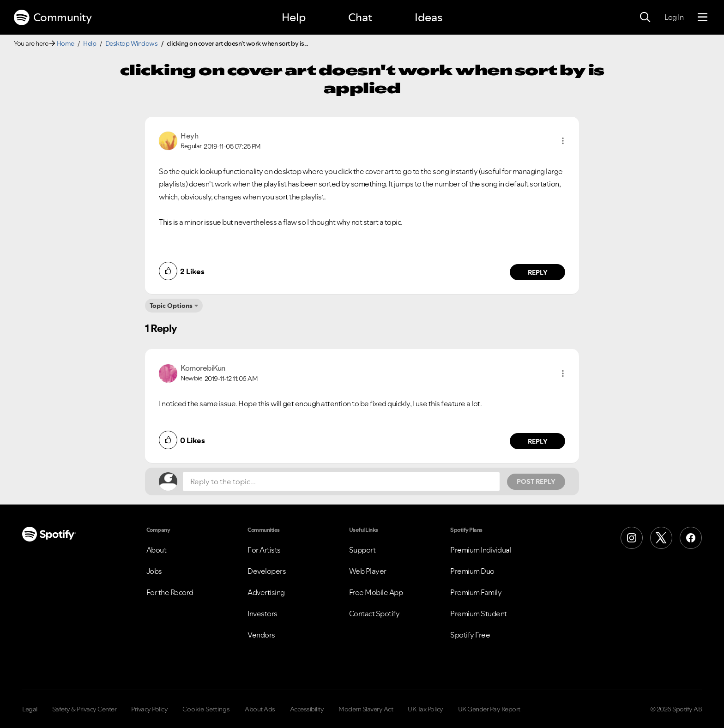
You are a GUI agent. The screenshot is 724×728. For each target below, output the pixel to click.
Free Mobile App (376, 592)
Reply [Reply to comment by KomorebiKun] (538, 441)
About (157, 550)
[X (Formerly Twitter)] (661, 538)
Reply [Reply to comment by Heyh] (538, 272)
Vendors (261, 635)
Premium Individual (481, 550)
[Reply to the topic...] (341, 481)
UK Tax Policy (425, 709)
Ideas (428, 17)
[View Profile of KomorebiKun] (203, 368)
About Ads (260, 709)
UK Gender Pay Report (489, 709)
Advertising (266, 592)
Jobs (154, 571)
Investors (262, 614)
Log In (674, 17)
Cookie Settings (206, 709)
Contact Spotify (374, 614)
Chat (360, 17)
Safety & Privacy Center (84, 709)
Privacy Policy (149, 709)
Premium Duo (472, 571)
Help (294, 17)
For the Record (170, 592)
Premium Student (479, 614)
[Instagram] (632, 538)
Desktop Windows (132, 43)
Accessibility (307, 709)
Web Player (368, 571)
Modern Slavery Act (366, 709)
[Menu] (703, 18)
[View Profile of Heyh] (189, 136)
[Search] (645, 18)
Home (66, 43)
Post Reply (536, 481)
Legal (30, 709)
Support (362, 550)
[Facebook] (691, 538)
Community (53, 18)
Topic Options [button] (171, 306)
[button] (563, 141)
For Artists (264, 550)
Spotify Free (470, 635)
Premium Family (476, 592)
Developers (267, 571)
